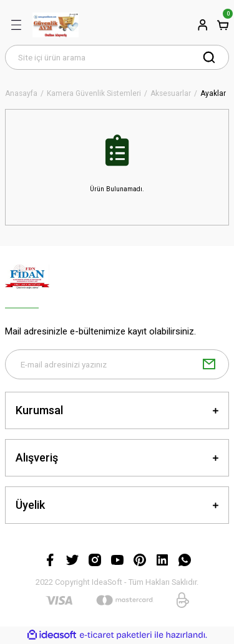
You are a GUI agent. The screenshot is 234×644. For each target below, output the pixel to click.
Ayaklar (213, 94)
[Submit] (209, 364)
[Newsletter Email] (117, 364)
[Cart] (223, 25)
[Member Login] (203, 25)
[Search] (117, 57)
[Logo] (56, 25)
